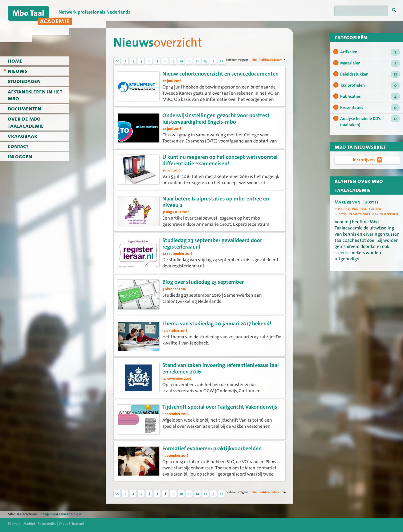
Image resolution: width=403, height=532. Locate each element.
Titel (254, 60)
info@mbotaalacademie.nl (61, 514)
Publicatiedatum (271, 60)
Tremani (78, 524)
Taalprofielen (370, 85)
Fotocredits (47, 524)
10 (181, 61)
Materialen (370, 63)
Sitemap (14, 524)
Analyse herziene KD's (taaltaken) (370, 122)
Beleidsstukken (370, 74)
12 (197, 61)
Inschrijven (367, 160)
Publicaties (370, 97)
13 (205, 61)
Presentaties (370, 108)
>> (222, 61)
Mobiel (29, 524)
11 (189, 61)
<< (117, 61)
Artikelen (370, 52)
